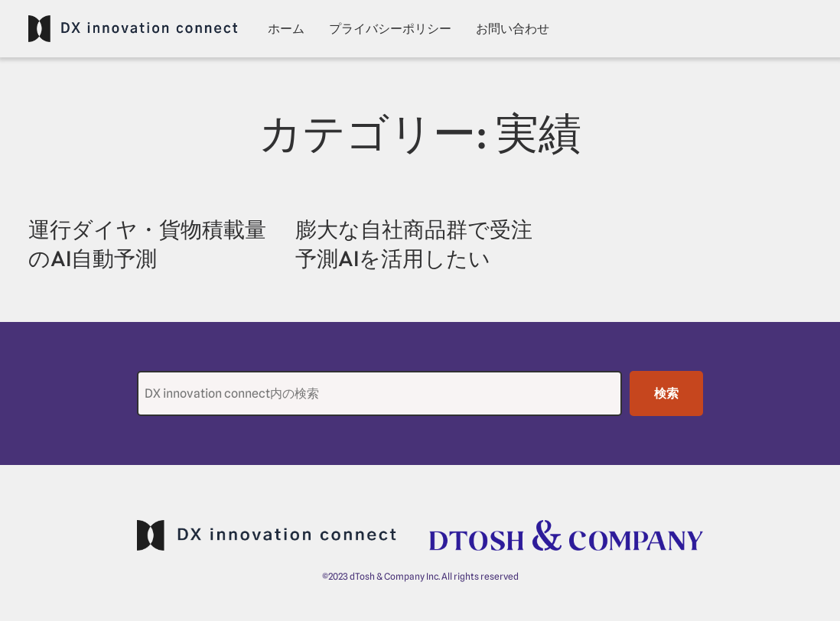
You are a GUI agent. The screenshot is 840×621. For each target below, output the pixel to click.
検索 (666, 393)
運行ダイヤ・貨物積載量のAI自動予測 (147, 244)
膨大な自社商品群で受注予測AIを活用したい (414, 244)
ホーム (286, 29)
